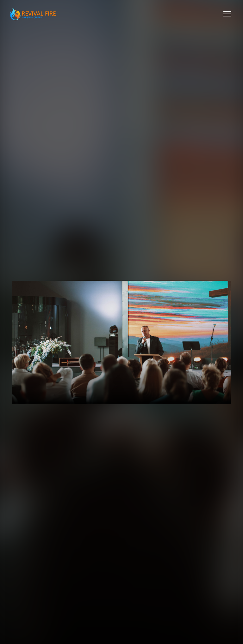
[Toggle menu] (227, 14)
